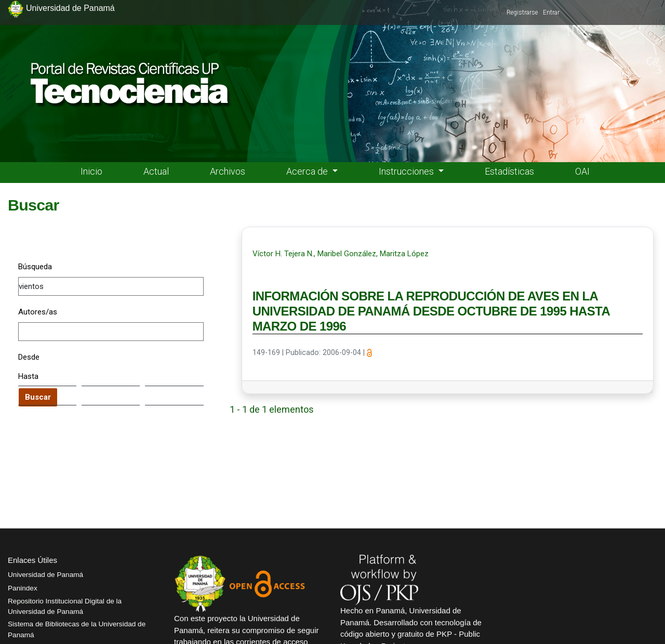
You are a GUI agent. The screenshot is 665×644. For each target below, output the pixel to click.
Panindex (23, 588)
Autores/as (38, 312)
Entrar (551, 12)
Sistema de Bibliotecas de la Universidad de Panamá (77, 629)
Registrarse (522, 12)
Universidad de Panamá (45, 575)
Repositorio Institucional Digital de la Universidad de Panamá (65, 606)
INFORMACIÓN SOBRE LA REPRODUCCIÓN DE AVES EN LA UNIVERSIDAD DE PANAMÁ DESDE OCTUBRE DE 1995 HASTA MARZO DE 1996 (431, 311)
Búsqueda (35, 267)
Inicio (91, 171)
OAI (582, 171)
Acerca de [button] (308, 171)
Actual (156, 171)
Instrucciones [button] (407, 171)
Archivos (228, 171)
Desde (29, 357)
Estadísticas (509, 171)
